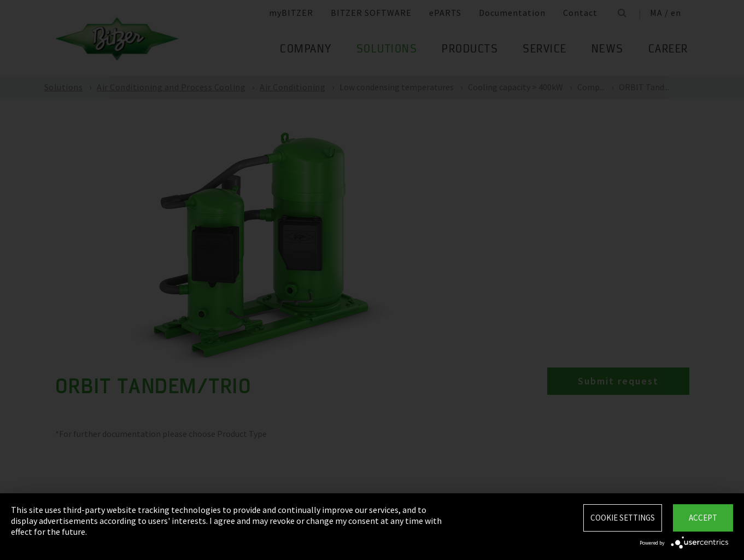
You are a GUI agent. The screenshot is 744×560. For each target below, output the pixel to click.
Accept (703, 518)
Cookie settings (623, 518)
